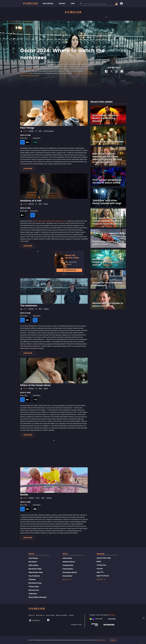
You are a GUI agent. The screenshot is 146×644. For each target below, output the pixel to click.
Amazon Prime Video (104, 558)
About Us (32, 615)
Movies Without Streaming (38, 597)
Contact (71, 615)
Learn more (28, 169)
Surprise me (69, 270)
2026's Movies (33, 565)
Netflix (99, 562)
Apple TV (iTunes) (103, 576)
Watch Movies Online (36, 572)
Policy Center (102, 640)
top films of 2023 (31, 69)
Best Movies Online (35, 569)
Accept (113, 640)
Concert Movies (68, 569)
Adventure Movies (69, 562)
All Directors (33, 594)
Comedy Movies (68, 565)
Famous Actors (34, 587)
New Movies (33, 562)
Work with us (40, 615)
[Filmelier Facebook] (48, 620)
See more (67, 579)
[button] (42, 620)
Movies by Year (34, 590)
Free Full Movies (34, 576)
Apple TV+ (100, 572)
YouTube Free (101, 565)
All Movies (32, 580)
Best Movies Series (35, 583)
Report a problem (62, 615)
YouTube (100, 569)
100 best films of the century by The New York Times (49, 221)
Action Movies (67, 558)
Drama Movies (67, 576)
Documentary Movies (70, 572)
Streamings (100, 554)
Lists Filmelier (33, 558)
